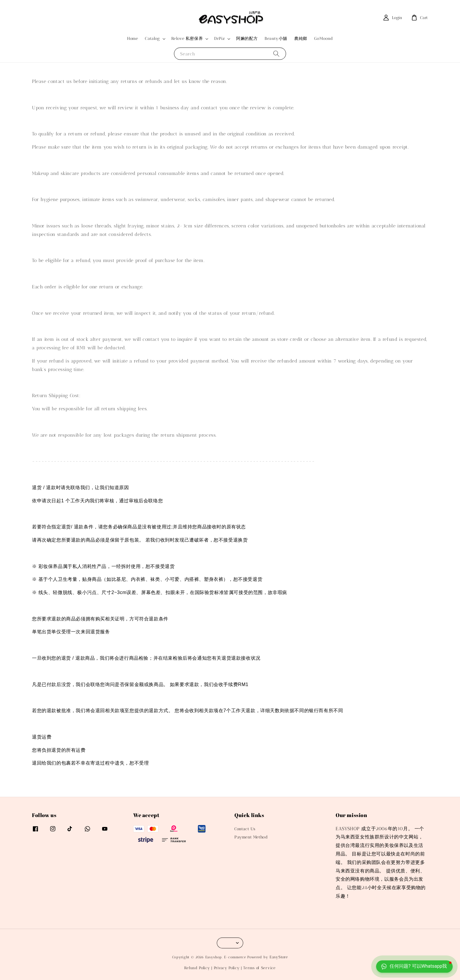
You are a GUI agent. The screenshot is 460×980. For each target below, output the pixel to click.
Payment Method (251, 837)
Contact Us (245, 829)
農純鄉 (301, 39)
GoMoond (324, 39)
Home (132, 39)
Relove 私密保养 (187, 39)
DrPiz (219, 39)
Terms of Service (259, 968)
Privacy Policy (227, 968)
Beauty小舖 (276, 39)
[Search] (276, 53)
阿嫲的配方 (247, 39)
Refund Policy (197, 968)
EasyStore (279, 957)
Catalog (152, 39)
